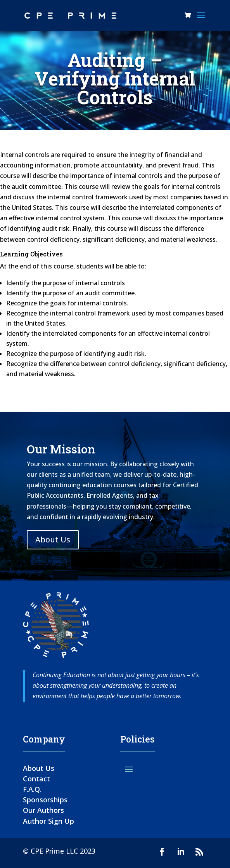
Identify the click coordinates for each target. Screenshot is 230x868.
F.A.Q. (32, 789)
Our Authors (43, 810)
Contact (36, 779)
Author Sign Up (48, 821)
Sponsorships (45, 800)
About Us (53, 539)
